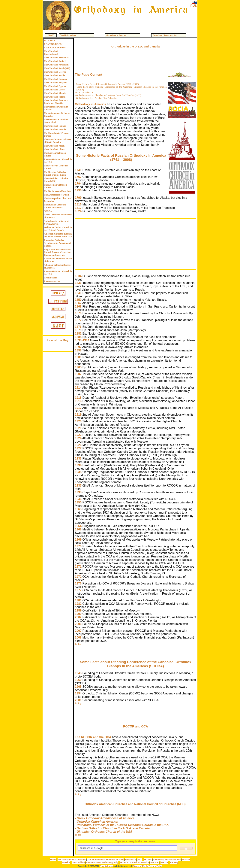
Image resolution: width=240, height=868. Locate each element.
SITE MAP (49, 41)
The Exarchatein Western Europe (56, 134)
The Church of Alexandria (57, 58)
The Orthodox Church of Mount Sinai (56, 121)
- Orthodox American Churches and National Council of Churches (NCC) (108, 95)
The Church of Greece (55, 90)
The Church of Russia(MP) (57, 68)
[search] (127, 848)
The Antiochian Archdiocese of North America (58, 141)
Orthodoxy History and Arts (167, 860)
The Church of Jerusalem (56, 65)
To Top (78, 644)
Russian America (52, 281)
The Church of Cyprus (55, 86)
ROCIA (164, 862)
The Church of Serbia (54, 75)
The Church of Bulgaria (56, 83)
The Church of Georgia (55, 72)
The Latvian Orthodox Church (55, 154)
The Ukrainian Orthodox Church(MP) (56, 180)
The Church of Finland (55, 126)
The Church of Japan (54, 146)
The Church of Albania (55, 93)
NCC (140, 860)
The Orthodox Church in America (56, 108)
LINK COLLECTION (55, 48)
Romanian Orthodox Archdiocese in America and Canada (58, 243)
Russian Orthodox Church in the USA (58, 161)
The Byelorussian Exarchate (58, 191)
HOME (51, 35)
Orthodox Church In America (134, 862)
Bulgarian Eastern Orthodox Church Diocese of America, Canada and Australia (58, 252)
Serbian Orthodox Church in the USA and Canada (58, 229)
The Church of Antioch (55, 61)
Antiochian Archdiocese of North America (57, 222)
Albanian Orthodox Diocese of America (57, 266)
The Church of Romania (56, 79)
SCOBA (48, 211)
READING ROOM (53, 44)
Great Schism (51, 278)
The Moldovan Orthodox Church (56, 167)
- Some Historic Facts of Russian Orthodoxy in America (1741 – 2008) (107, 84)
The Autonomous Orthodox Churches (57, 115)
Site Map (174, 862)
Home (53, 860)
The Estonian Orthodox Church (55, 186)
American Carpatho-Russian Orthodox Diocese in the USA (58, 235)
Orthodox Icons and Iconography (102, 862)
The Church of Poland (55, 97)
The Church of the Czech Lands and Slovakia (56, 102)
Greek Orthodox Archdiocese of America (58, 216)
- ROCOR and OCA (84, 93)
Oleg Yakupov (106, 866)
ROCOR (155, 862)
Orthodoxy (130, 860)
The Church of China (54, 149)
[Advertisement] (131, 23)
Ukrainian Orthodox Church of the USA (58, 260)
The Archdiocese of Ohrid (56, 195)
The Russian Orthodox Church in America (55, 206)
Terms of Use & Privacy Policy (148, 866)
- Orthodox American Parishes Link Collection (96, 98)
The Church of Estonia (55, 129)
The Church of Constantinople (51, 53)
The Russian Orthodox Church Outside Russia (55, 173)
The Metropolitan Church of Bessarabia (58, 200)
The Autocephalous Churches (72, 860)
